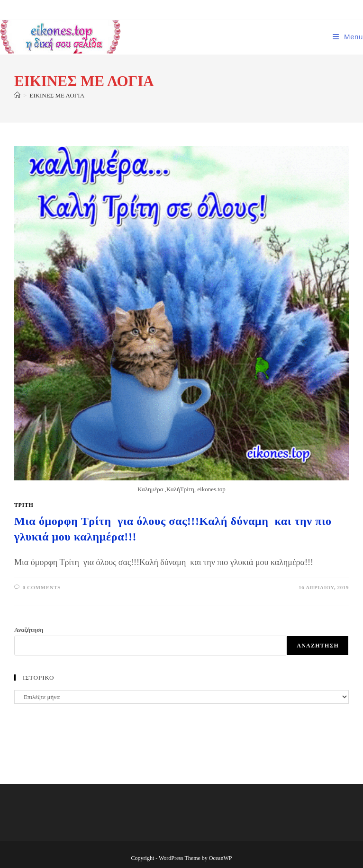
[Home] (17, 95)
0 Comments (42, 587)
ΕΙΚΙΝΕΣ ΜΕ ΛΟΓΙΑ (57, 95)
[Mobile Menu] (348, 37)
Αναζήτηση (29, 630)
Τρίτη (24, 505)
